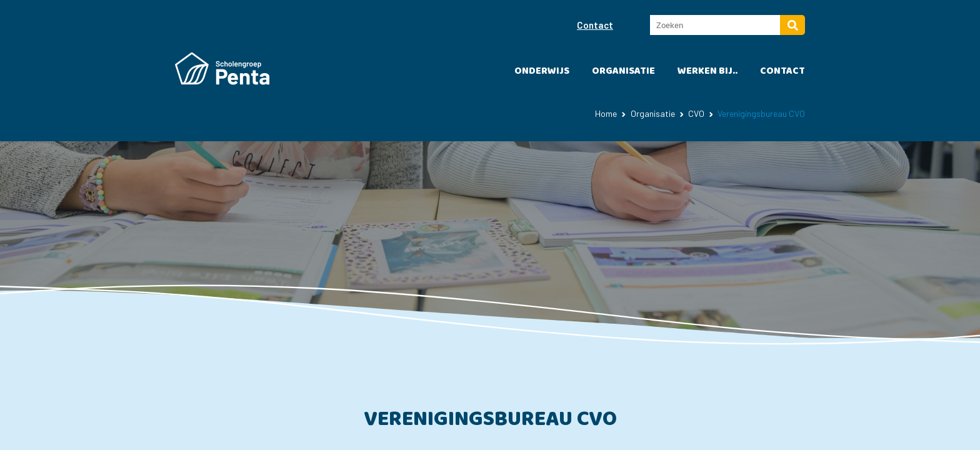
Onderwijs (542, 71)
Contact (595, 25)
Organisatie (623, 71)
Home (606, 113)
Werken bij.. (707, 71)
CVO (696, 113)
